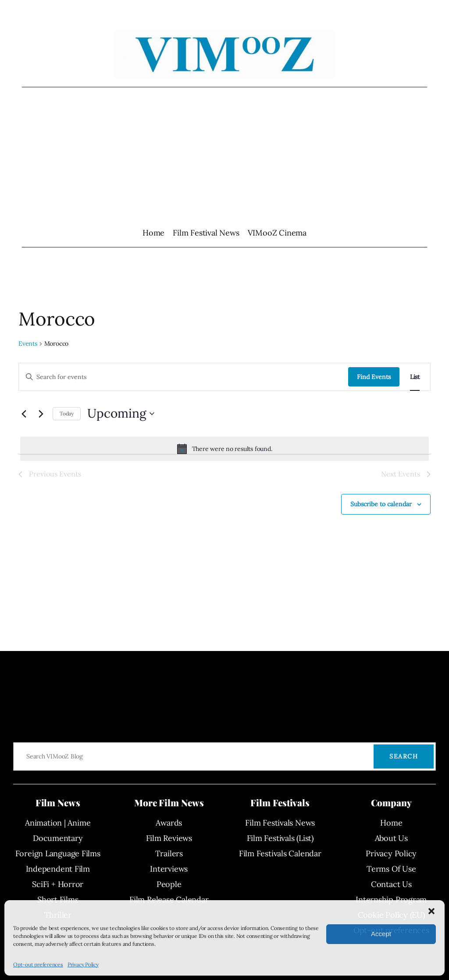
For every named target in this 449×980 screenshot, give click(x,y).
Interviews (169, 869)
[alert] (224, 449)
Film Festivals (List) (280, 838)
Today (67, 413)
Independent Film (58, 869)
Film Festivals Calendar (280, 853)
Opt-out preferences (38, 964)
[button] (431, 911)
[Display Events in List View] (415, 377)
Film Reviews (169, 838)
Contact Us (391, 884)
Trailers (169, 853)
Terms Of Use (391, 869)
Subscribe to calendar (381, 504)
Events (28, 343)
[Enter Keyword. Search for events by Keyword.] (184, 377)
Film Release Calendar (169, 900)
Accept (381, 934)
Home (153, 233)
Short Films (58, 900)
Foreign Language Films (58, 853)
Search (404, 756)
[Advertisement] (225, 157)
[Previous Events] (24, 414)
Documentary (58, 838)
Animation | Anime (58, 823)
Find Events (374, 377)
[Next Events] (41, 414)
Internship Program (391, 900)
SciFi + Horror (58, 884)
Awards (169, 823)
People (169, 884)
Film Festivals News (280, 823)
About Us (391, 838)
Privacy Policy (83, 964)
